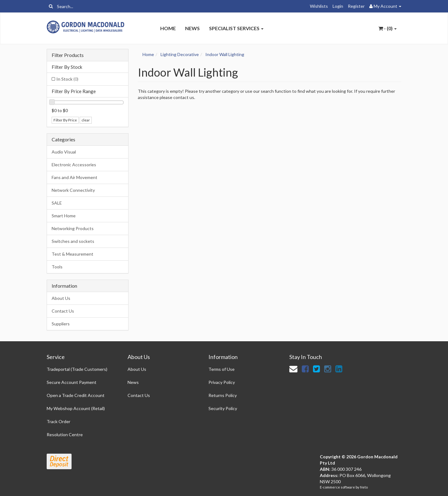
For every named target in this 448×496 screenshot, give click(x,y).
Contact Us (63, 311)
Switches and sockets (73, 241)
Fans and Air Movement (75, 177)
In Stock (67, 79)
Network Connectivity (73, 190)
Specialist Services (236, 28)
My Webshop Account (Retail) (76, 408)
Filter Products (68, 55)
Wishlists (319, 6)
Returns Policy (223, 395)
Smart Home (64, 216)
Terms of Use (222, 369)
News (192, 28)
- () (387, 28)
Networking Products (73, 228)
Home (168, 28)
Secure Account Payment (72, 382)
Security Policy (223, 408)
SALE (57, 203)
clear (86, 120)
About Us (61, 298)
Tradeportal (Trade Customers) (77, 369)
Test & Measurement (72, 254)
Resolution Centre (65, 435)
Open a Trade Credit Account (76, 395)
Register (356, 6)
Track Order (58, 421)
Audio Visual (64, 152)
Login (338, 6)
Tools (57, 267)
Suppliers (61, 324)
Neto (364, 487)
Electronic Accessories (74, 165)
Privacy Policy (222, 382)
